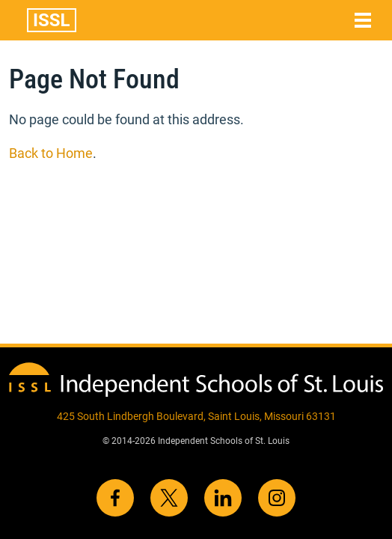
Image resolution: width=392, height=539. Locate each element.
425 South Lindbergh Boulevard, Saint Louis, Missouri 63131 (196, 416)
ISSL (52, 20)
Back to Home (51, 153)
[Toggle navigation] (363, 20)
